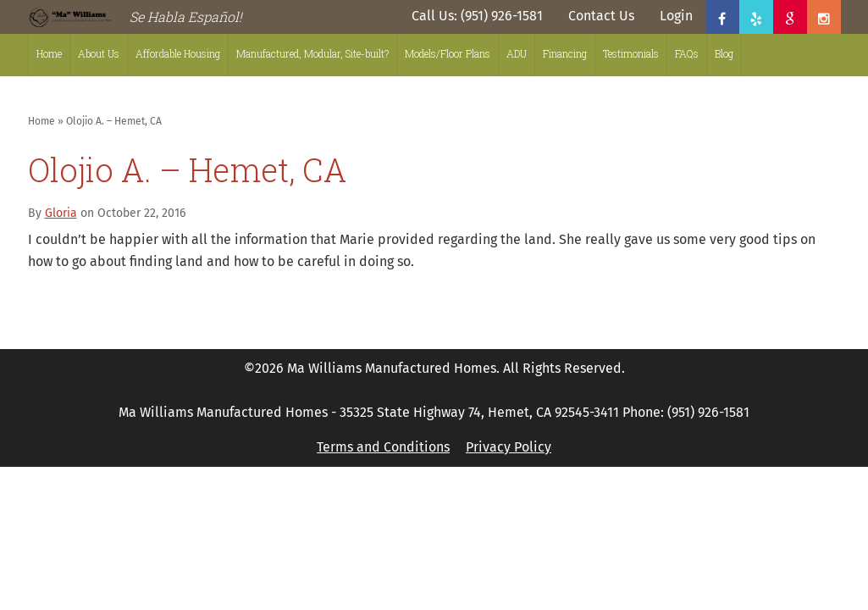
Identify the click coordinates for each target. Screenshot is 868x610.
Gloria (61, 213)
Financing (565, 53)
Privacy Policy (509, 447)
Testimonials (631, 53)
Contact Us (601, 16)
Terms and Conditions (383, 447)
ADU (517, 53)
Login (676, 16)
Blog (724, 53)
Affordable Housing (178, 53)
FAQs (687, 53)
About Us (99, 53)
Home (49, 53)
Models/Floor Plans (448, 53)
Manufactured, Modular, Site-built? (312, 53)
